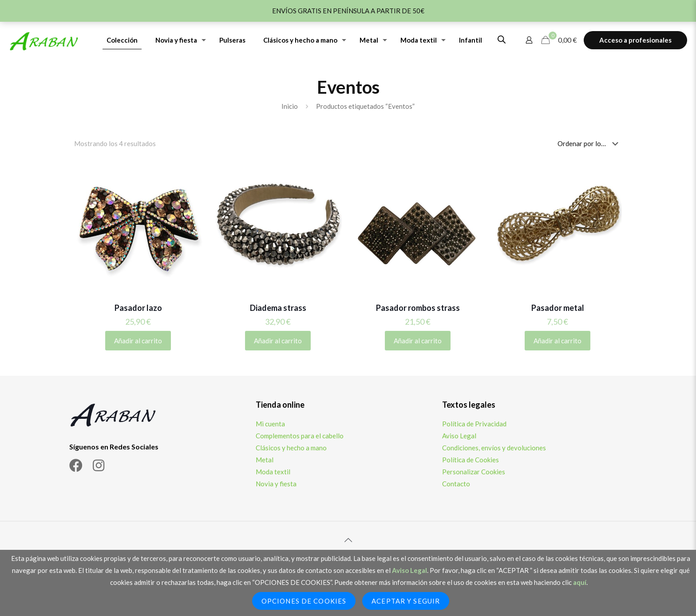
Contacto (456, 484)
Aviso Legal (459, 436)
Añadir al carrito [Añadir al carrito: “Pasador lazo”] (138, 341)
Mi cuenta (270, 424)
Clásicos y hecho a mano (291, 448)
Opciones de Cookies (304, 601)
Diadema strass (278, 308)
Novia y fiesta (276, 484)
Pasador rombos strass (418, 308)
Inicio (290, 106)
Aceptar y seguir (406, 601)
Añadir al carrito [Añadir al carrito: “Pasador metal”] (558, 341)
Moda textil (273, 472)
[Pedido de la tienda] (590, 143)
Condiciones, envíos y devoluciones (494, 448)
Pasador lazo (138, 308)
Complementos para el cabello (300, 436)
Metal (265, 460)
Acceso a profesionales (635, 40)
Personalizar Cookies (474, 472)
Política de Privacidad (474, 424)
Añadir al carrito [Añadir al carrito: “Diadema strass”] (278, 341)
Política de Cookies (471, 460)
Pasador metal (558, 308)
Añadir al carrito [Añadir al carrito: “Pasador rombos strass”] (418, 341)
